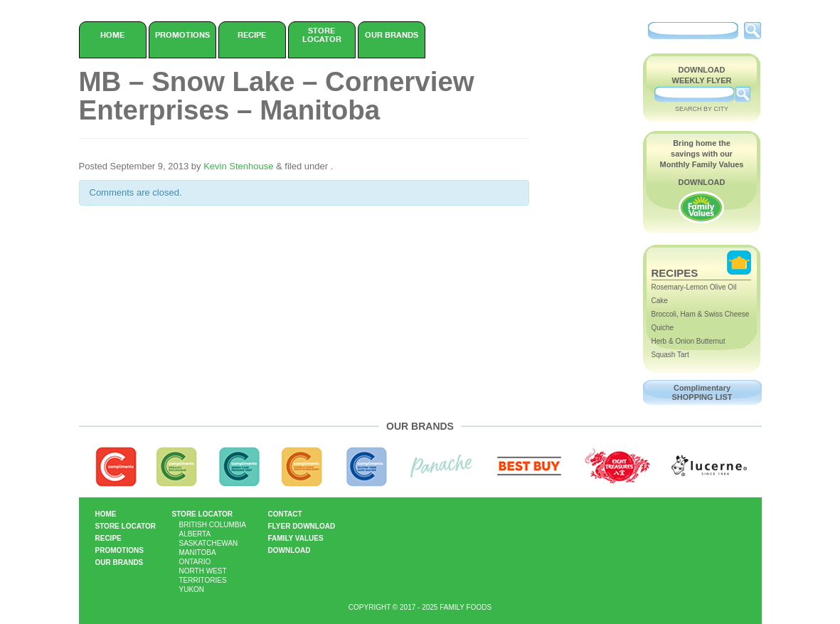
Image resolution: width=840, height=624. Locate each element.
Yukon (192, 589)
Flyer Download (302, 526)
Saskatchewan (209, 543)
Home (112, 35)
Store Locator (322, 35)
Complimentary (702, 392)
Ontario (195, 562)
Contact (285, 514)
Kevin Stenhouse (238, 166)
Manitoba (198, 552)
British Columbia (213, 525)
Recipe (252, 35)
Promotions (182, 35)
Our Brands (392, 35)
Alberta (195, 534)
